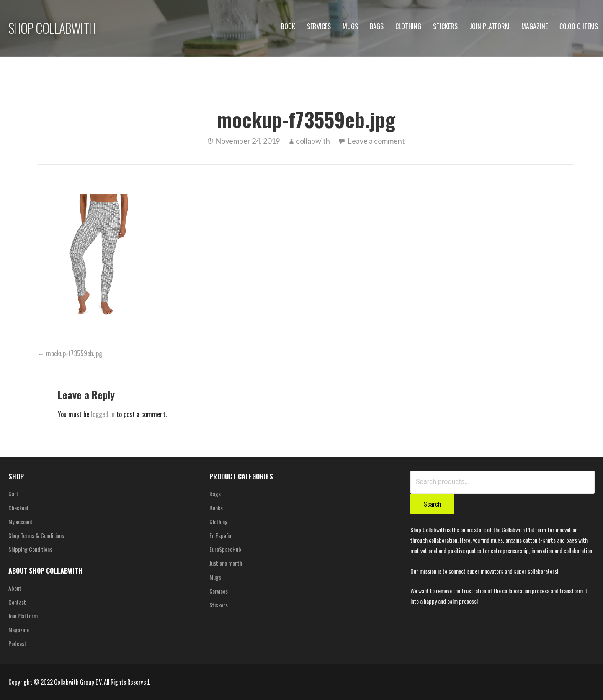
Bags (377, 26)
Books (216, 508)
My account (21, 521)
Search (432, 504)
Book (288, 26)
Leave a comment (376, 141)
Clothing (408, 26)
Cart (13, 493)
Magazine (535, 26)
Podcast (17, 643)
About (15, 588)
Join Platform (490, 26)
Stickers (445, 26)
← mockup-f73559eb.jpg (70, 353)
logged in (103, 414)
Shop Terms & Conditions (36, 535)
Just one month (226, 563)
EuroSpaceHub (225, 549)
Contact (17, 602)
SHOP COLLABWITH (52, 28)
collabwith (313, 141)
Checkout (19, 508)
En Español (221, 535)
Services (319, 26)
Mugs (350, 26)
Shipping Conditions (30, 549)
